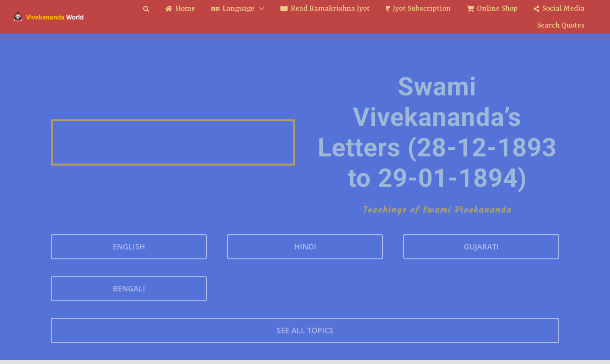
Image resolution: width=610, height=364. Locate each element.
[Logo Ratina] (49, 14)
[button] (152, 9)
